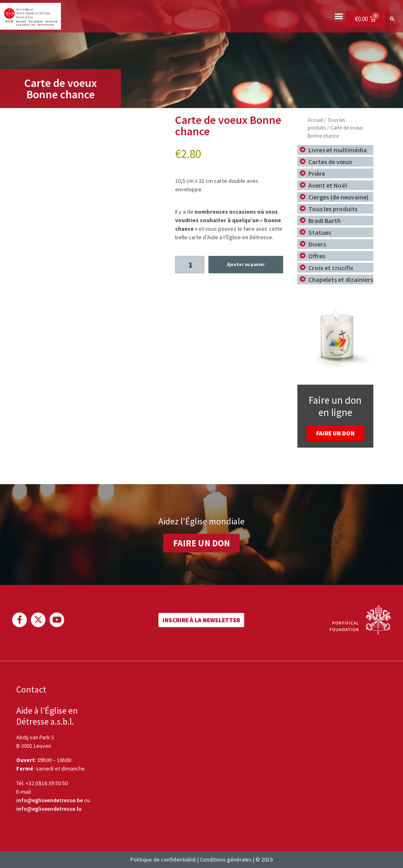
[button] (339, 16)
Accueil (315, 120)
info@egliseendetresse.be (50, 800)
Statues (320, 232)
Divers (317, 244)
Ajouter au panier (246, 264)
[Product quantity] (190, 265)
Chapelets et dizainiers (341, 279)
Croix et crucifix (331, 268)
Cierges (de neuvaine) (338, 197)
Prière (317, 173)
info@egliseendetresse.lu (49, 809)
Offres (317, 256)
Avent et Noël (328, 185)
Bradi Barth (325, 221)
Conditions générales (226, 859)
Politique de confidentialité (163, 859)
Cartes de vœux (330, 162)
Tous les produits (333, 209)
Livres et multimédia (338, 150)
